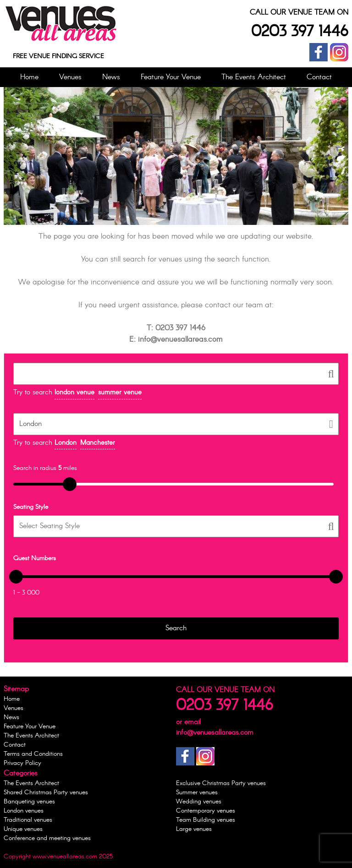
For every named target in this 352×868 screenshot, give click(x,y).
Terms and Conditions (33, 754)
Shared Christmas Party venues (46, 792)
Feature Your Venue (171, 77)
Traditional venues (28, 820)
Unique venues (23, 829)
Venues (70, 77)
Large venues (194, 829)
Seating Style (31, 507)
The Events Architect (254, 77)
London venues (24, 811)
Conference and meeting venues (47, 838)
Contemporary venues (206, 811)
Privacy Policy (22, 763)
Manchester (98, 443)
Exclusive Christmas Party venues (221, 783)
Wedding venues (199, 802)
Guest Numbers (35, 558)
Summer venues (197, 792)
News (111, 77)
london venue (74, 393)
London (66, 443)
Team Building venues (206, 820)
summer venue (120, 393)
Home (29, 77)
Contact (319, 77)
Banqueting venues (29, 802)
